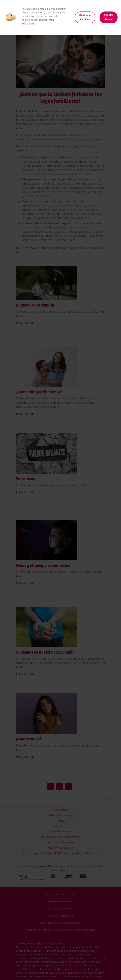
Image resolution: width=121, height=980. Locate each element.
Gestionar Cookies (85, 17)
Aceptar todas (109, 17)
